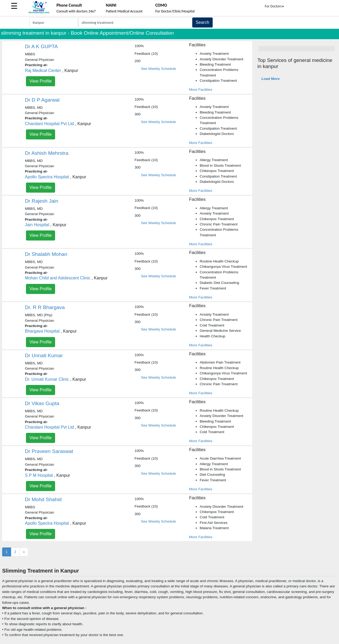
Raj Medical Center (43, 71)
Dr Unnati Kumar (44, 355)
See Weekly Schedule (159, 69)
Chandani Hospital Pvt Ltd (49, 124)
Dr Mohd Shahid (43, 499)
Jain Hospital (37, 225)
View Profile (41, 81)
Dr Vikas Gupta (42, 403)
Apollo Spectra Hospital (47, 177)
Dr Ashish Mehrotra (47, 153)
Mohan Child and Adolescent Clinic (58, 278)
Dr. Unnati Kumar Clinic (47, 379)
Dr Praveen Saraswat (49, 451)
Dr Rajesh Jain (42, 201)
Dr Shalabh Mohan (46, 254)
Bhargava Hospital (42, 331)
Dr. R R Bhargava (45, 307)
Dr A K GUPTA (41, 46)
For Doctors (275, 6)
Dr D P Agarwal (42, 100)
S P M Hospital (39, 475)
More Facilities (201, 90)
